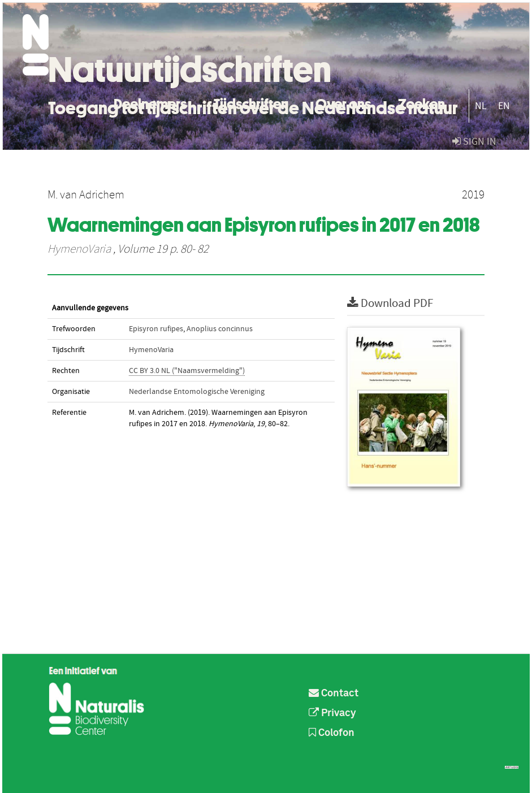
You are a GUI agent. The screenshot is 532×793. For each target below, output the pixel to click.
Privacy (332, 713)
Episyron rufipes (156, 329)
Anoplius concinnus (220, 329)
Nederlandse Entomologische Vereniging (197, 392)
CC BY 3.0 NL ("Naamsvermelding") (187, 371)
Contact (334, 694)
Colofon (332, 733)
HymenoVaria (79, 249)
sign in (474, 142)
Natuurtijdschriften (190, 70)
